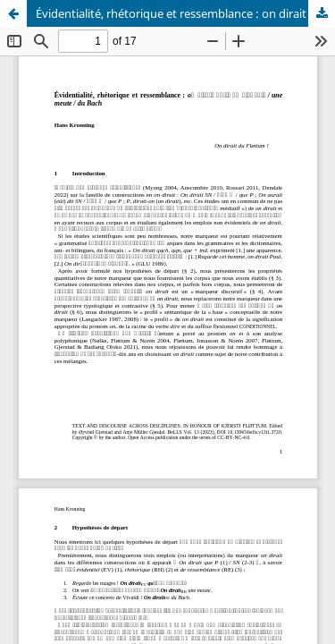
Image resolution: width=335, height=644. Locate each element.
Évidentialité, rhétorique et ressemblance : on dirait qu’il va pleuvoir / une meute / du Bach (185, 13)
